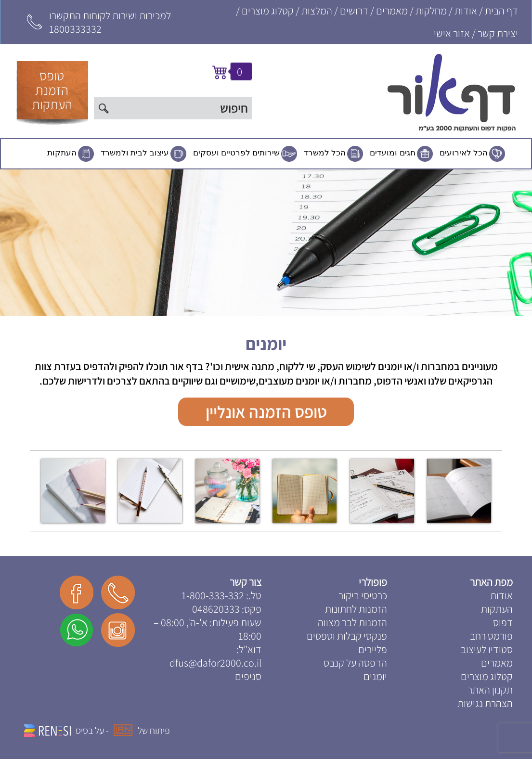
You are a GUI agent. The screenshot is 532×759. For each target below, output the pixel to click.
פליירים (373, 649)
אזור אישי (452, 33)
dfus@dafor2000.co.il (215, 663)
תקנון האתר (490, 690)
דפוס (503, 622)
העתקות (62, 153)
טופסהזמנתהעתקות (52, 90)
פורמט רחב (491, 636)
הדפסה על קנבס (355, 663)
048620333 (216, 609)
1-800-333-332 (213, 595)
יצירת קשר (498, 33)
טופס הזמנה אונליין (266, 412)
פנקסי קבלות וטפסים (347, 636)
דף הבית (501, 11)
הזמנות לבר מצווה (352, 622)
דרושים (354, 11)
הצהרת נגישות (485, 703)
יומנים (266, 343)
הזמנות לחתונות (356, 609)
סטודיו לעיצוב (487, 649)
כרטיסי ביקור (363, 595)
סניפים (248, 676)
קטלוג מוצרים (268, 11)
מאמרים (392, 11)
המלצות (317, 11)
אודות (466, 11)
